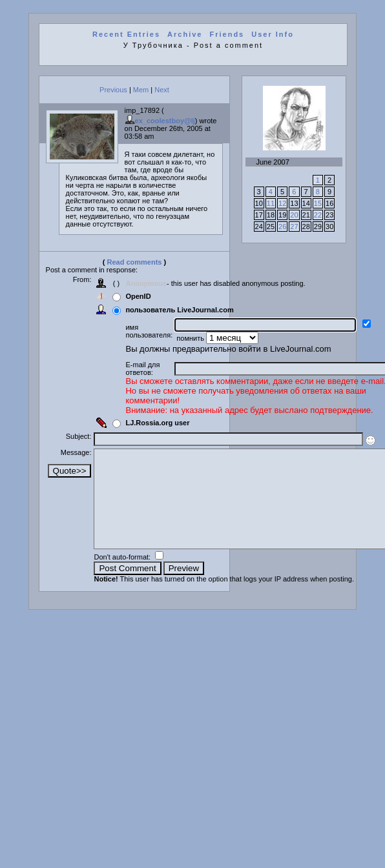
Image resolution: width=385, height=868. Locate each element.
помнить (191, 338)
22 (318, 215)
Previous (113, 90)
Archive (185, 34)
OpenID (138, 296)
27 (294, 227)
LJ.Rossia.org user (157, 423)
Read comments (135, 262)
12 (282, 203)
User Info (273, 34)
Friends (227, 34)
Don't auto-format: (123, 576)
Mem (141, 90)
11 (271, 203)
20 (294, 215)
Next (162, 90)
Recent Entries (126, 34)
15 (318, 203)
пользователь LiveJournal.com (179, 310)
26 (282, 227)
